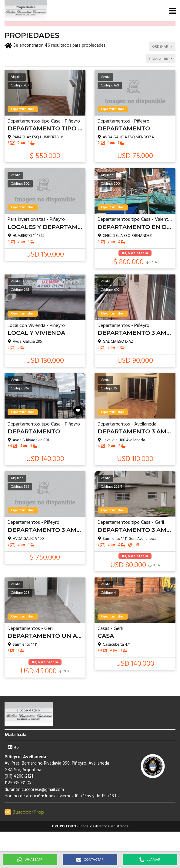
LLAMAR (150, 860)
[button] (172, 11)
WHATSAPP (30, 860)
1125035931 (18, 783)
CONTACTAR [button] (90, 860)
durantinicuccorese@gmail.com (34, 790)
